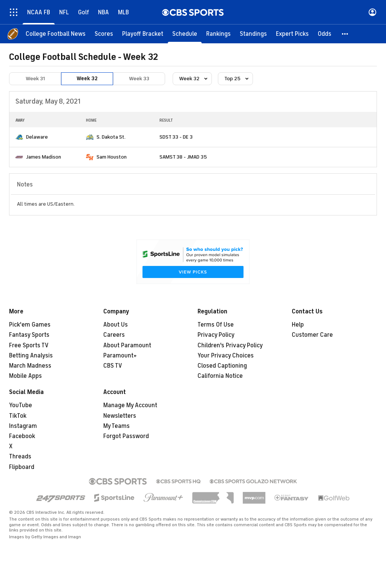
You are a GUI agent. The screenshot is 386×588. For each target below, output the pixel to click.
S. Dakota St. (111, 137)
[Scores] (104, 34)
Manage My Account (130, 405)
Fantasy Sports (29, 335)
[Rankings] (218, 34)
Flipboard (22, 467)
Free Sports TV (29, 345)
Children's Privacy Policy (230, 345)
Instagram (23, 426)
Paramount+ (120, 356)
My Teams (116, 426)
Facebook (22, 436)
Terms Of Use (216, 325)
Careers (114, 335)
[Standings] (253, 34)
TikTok (18, 416)
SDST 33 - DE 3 (176, 137)
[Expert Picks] (292, 34)
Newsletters (120, 416)
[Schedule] (185, 34)
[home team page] (19, 137)
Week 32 (87, 79)
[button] (345, 34)
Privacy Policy (216, 335)
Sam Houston (112, 157)
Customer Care (312, 335)
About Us (116, 325)
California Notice (220, 376)
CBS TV (113, 366)
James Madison (44, 157)
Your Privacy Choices (226, 356)
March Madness (30, 366)
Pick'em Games (30, 325)
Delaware (37, 137)
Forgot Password (126, 436)
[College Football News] (56, 34)
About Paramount (127, 345)
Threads (20, 457)
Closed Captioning (222, 366)
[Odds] (325, 34)
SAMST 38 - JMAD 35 (183, 157)
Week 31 (35, 79)
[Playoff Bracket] (143, 34)
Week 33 (139, 79)
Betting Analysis (31, 356)
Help (298, 325)
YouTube (21, 405)
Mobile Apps (25, 376)
